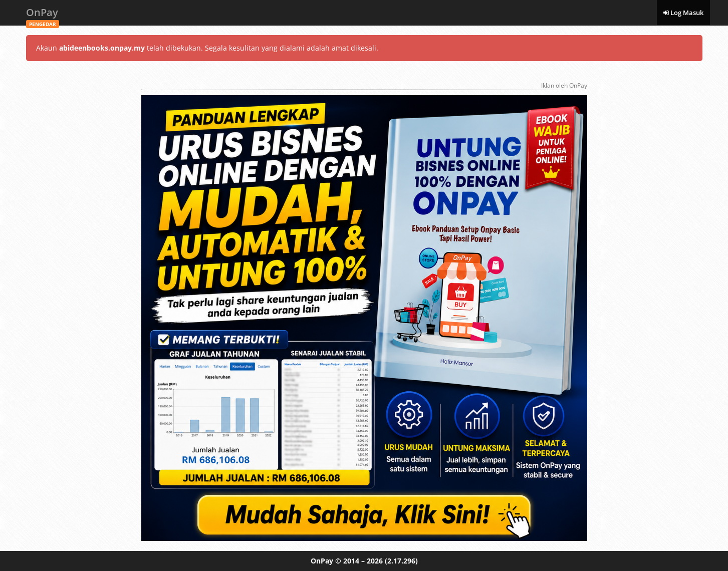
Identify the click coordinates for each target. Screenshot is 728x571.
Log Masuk (683, 13)
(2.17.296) (401, 561)
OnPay (43, 15)
